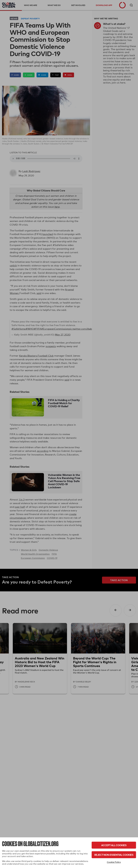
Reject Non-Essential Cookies (114, 855)
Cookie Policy (114, 862)
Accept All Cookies (114, 845)
